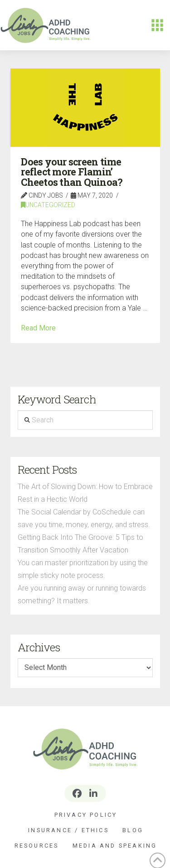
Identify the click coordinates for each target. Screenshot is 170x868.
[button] (157, 25)
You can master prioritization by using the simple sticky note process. (83, 569)
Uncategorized (48, 205)
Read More (38, 328)
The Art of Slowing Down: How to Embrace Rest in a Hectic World (85, 493)
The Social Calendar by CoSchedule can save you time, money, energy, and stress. (84, 518)
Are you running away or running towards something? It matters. (82, 594)
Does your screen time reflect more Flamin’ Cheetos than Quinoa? (72, 172)
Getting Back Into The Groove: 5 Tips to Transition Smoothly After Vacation (80, 544)
